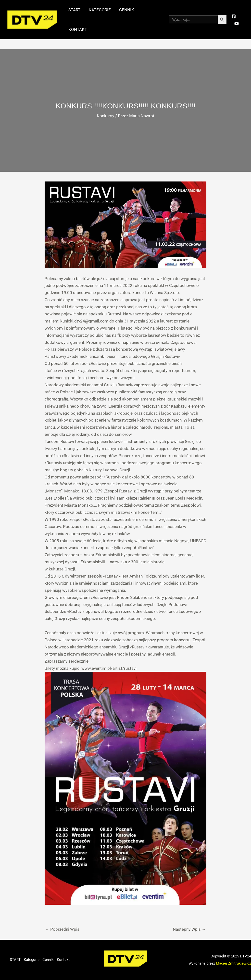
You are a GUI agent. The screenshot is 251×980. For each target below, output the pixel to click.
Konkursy (106, 116)
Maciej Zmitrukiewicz (233, 963)
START (74, 10)
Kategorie (100, 10)
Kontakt (78, 29)
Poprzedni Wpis (62, 929)
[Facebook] (234, 16)
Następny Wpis (189, 929)
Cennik (127, 10)
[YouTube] (237, 24)
